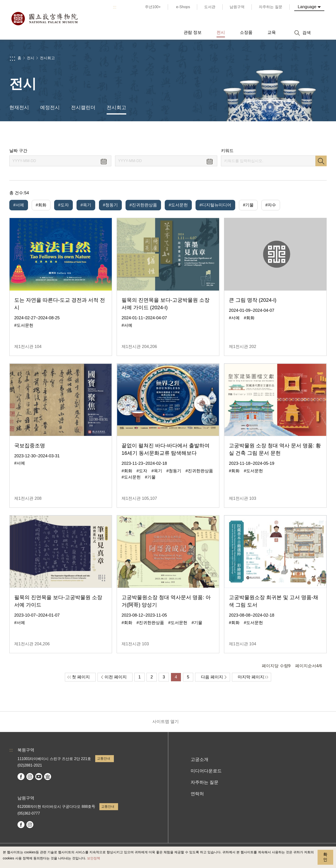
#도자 (63, 205)
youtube (39, 777)
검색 (321, 161)
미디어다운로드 (206, 771)
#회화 (41, 205)
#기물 (248, 205)
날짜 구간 (18, 151)
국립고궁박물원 (44, 19)
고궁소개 (199, 759)
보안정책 (94, 858)
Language (307, 7)
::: (115, 7)
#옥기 (86, 205)
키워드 (227, 151)
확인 (325, 857)
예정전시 (50, 107)
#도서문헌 (178, 205)
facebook (21, 777)
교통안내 (104, 758)
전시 (31, 58)
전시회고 (47, 58)
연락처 (197, 794)
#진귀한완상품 (143, 205)
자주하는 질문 (205, 782)
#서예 (19, 205)
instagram (30, 777)
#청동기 (110, 205)
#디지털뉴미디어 (215, 205)
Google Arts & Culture (48, 777)
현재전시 (19, 107)
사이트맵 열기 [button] (166, 722)
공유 (280, 135)
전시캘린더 (83, 107)
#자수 (271, 205)
